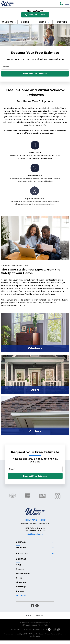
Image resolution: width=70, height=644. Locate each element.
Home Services (39, 629)
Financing (21, 582)
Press (19, 578)
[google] (37, 606)
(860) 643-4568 (35, 15)
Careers (20, 591)
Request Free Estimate (35, 74)
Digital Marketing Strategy (20, 629)
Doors (27, 22)
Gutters (62, 22)
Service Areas (23, 573)
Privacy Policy (43, 625)
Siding (44, 22)
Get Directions (35, 534)
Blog (18, 565)
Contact (23, 595)
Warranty (21, 587)
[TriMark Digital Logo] (54, 630)
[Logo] (8, 4)
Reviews (20, 569)
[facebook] (32, 606)
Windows (9, 22)
